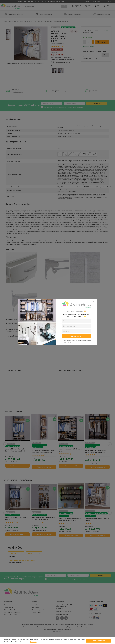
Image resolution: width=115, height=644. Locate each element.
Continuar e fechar (98, 641)
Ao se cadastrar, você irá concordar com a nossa (77, 341)
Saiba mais (34, 642)
